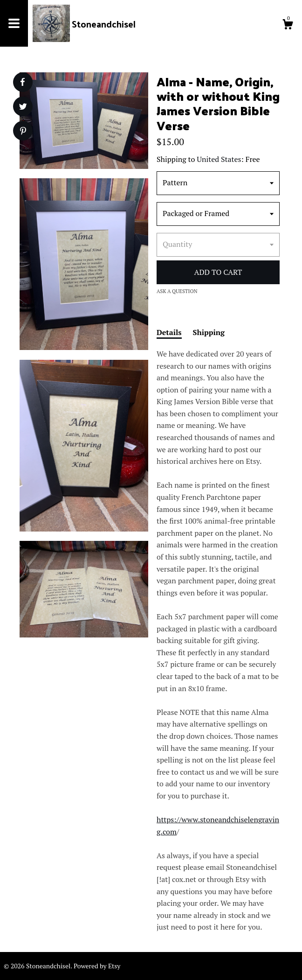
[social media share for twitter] (23, 108)
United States (219, 159)
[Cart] (288, 26)
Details (169, 332)
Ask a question (177, 291)
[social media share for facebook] (22, 82)
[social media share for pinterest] (23, 132)
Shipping (209, 332)
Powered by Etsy (97, 966)
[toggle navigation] (14, 23)
